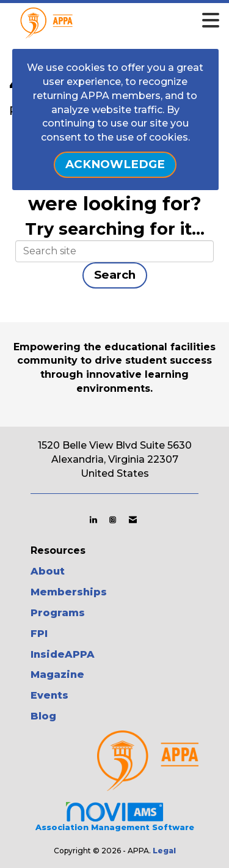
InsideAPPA (63, 654)
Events (49, 695)
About (48, 571)
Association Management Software (115, 816)
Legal (164, 851)
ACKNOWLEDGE (115, 164)
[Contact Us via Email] (133, 520)
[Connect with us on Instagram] (113, 520)
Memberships (69, 592)
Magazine (57, 675)
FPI (39, 634)
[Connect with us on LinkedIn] (93, 520)
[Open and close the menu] (132, 21)
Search (115, 275)
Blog (43, 716)
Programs (58, 613)
